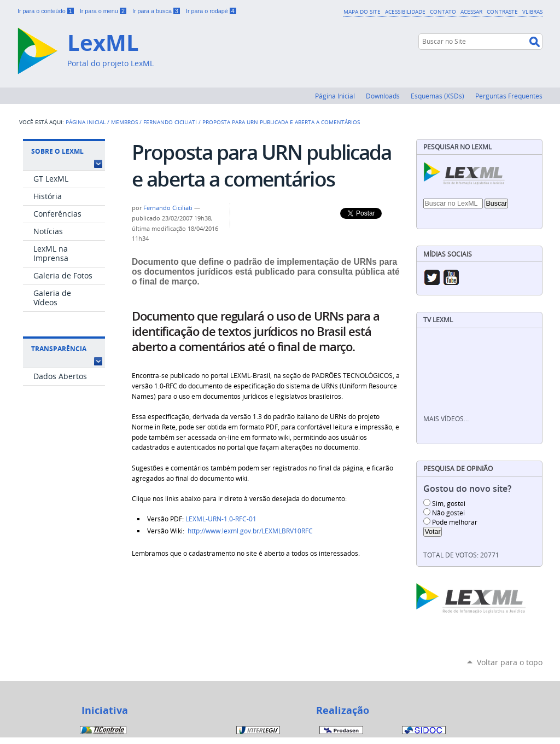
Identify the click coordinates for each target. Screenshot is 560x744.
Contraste (502, 11)
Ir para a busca (157, 11)
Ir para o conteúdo (46, 11)
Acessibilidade (405, 11)
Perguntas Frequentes (509, 96)
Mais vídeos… (446, 419)
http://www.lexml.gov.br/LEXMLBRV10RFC (250, 531)
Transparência (59, 349)
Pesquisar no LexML (457, 147)
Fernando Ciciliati (170, 122)
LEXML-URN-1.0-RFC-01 (221, 519)
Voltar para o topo (510, 662)
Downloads (383, 96)
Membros (124, 122)
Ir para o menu (104, 11)
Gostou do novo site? (467, 489)
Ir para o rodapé (211, 11)
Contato (443, 11)
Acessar (471, 11)
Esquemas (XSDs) (437, 96)
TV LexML (438, 320)
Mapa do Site (362, 11)
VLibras (532, 11)
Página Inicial (335, 96)
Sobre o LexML (57, 151)
